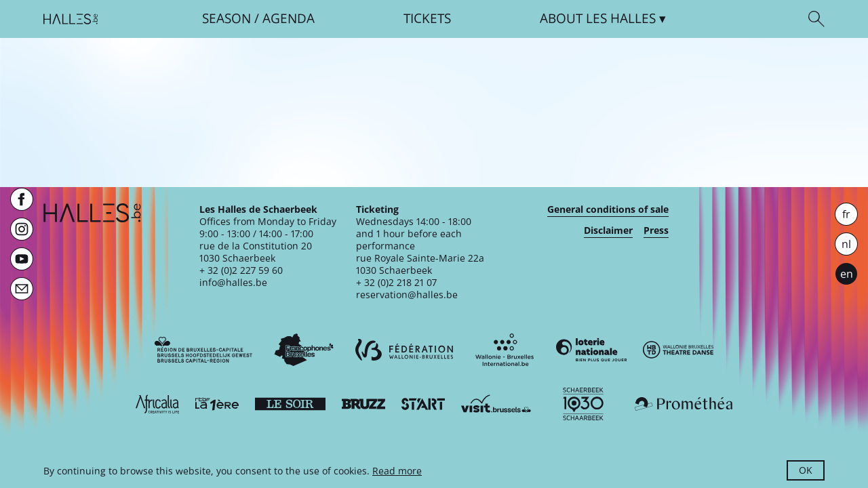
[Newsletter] (22, 289)
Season (226, 19)
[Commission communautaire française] (304, 350)
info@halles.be (233, 282)
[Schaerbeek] (583, 404)
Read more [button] (397, 471)
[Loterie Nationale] (591, 350)
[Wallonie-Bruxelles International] (505, 350)
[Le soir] (290, 404)
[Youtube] (22, 259)
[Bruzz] (363, 404)
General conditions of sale (608, 209)
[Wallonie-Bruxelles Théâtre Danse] (678, 350)
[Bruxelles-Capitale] (203, 350)
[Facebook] (22, 199)
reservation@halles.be (407, 294)
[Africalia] (157, 404)
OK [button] (806, 470)
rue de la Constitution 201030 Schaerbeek (256, 252)
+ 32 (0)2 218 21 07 (396, 282)
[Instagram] (22, 229)
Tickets (427, 19)
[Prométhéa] (684, 404)
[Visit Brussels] (496, 404)
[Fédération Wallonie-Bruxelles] (404, 350)
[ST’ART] (423, 404)
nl (846, 244)
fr (846, 214)
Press (656, 230)
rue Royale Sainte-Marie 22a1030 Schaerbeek (420, 264)
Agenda (289, 19)
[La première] (217, 404)
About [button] (598, 19)
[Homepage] (71, 19)
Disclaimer (608, 230)
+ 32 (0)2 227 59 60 (241, 270)
